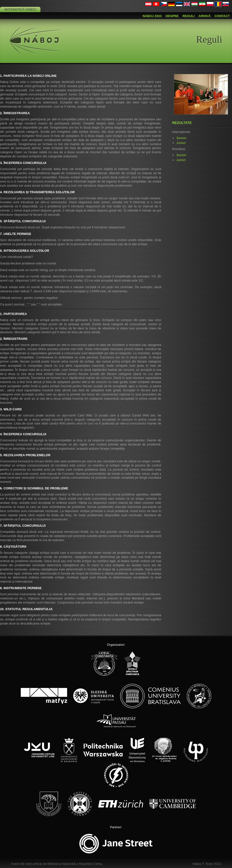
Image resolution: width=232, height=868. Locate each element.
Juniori (181, 143)
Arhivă (205, 16)
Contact (222, 16)
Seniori (181, 138)
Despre (172, 16)
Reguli (188, 16)
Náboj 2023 (152, 16)
